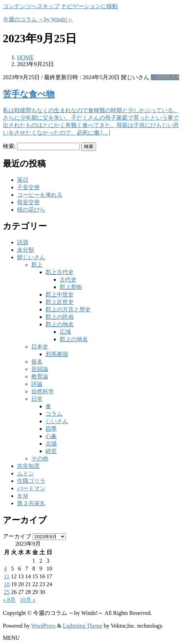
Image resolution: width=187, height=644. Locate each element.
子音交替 (28, 187)
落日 (23, 180)
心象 (51, 436)
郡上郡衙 (71, 287)
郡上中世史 (60, 294)
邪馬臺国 (57, 354)
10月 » (28, 600)
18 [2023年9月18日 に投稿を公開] (7, 584)
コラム (54, 414)
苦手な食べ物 (29, 94)
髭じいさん (165, 77)
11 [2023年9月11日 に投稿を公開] (7, 576)
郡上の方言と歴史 (68, 309)
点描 (51, 444)
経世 (51, 451)
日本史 (40, 347)
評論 (37, 384)
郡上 (37, 265)
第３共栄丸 (31, 503)
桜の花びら (31, 210)
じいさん (57, 421)
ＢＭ (23, 496)
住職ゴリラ (31, 481)
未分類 (26, 250)
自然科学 (43, 391)
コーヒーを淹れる (40, 195)
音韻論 (40, 369)
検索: (9, 146)
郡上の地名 (60, 324)
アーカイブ (17, 536)
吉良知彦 (28, 466)
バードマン (31, 488)
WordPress (43, 626)
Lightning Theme (82, 626)
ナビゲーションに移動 (89, 6)
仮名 (37, 362)
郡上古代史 (60, 272)
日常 (37, 399)
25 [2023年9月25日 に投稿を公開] (7, 592)
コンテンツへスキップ (31, 6)
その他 (40, 459)
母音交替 (28, 202)
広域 (65, 332)
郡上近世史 (60, 302)
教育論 (40, 376)
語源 (23, 242)
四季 (51, 429)
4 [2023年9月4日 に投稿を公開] (5, 569)
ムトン (26, 473)
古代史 (68, 280)
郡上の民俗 (60, 317)
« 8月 (9, 600)
